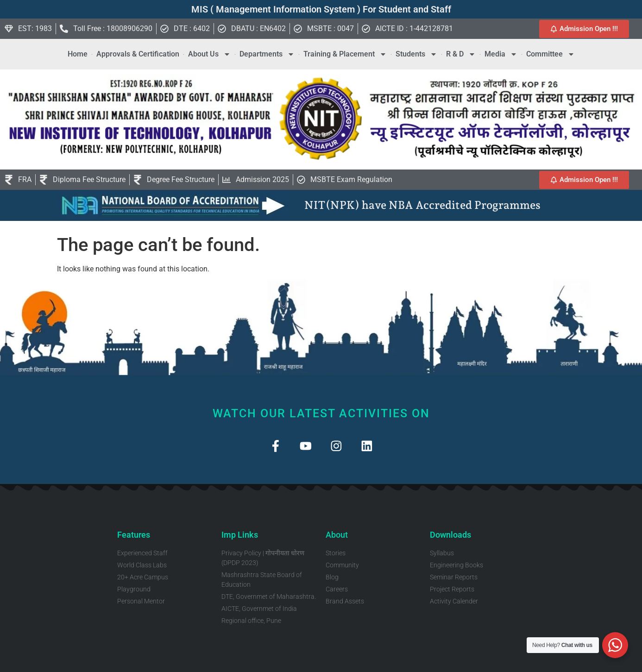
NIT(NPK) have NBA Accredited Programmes (422, 205)
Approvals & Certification (138, 54)
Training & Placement (345, 54)
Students (416, 54)
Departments (267, 54)
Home (78, 54)
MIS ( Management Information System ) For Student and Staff (321, 9)
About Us (209, 54)
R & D (461, 54)
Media (501, 54)
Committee (551, 54)
